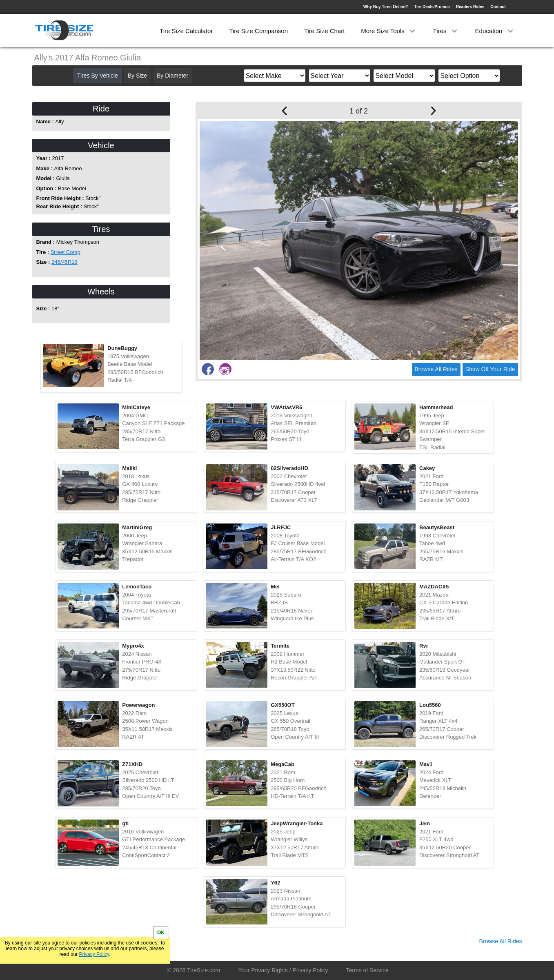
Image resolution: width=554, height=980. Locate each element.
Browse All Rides (436, 369)
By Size (137, 76)
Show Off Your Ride (490, 369)
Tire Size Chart (324, 31)
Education (495, 31)
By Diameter (172, 76)
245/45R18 (65, 262)
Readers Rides (470, 7)
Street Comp (66, 252)
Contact (498, 7)
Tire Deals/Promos (432, 7)
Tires (446, 31)
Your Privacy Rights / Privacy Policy (283, 970)
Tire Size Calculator (186, 31)
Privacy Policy (94, 954)
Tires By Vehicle (98, 76)
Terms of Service (367, 970)
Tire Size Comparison (258, 31)
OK (161, 933)
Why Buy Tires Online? (386, 7)
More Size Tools (389, 31)
